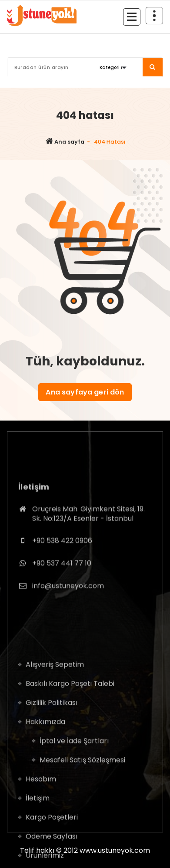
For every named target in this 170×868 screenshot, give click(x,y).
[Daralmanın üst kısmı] (154, 16)
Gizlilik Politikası (52, 770)
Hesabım (41, 847)
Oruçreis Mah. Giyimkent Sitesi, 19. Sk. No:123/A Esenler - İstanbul (88, 551)
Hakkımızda (45, 789)
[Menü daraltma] (132, 17)
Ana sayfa (65, 142)
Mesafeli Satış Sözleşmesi (82, 827)
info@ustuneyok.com (68, 623)
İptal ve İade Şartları (74, 808)
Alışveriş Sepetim (55, 732)
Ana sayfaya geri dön (85, 392)
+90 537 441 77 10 (62, 600)
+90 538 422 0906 (62, 578)
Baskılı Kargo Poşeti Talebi (70, 751)
